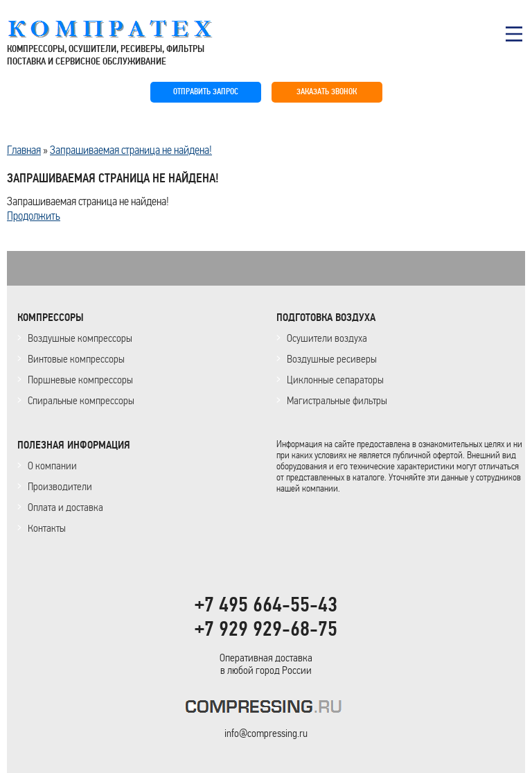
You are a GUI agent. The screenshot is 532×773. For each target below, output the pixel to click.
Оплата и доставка (65, 507)
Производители (60, 486)
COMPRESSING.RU (123, 29)
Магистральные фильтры (337, 400)
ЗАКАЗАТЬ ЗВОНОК (327, 92)
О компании (52, 466)
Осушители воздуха (327, 338)
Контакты (47, 528)
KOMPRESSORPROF (266, 709)
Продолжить (34, 216)
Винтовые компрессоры (76, 359)
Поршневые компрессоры (80, 380)
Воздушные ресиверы (332, 359)
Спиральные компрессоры (81, 400)
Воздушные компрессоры (80, 338)
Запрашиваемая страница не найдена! (131, 150)
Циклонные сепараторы (335, 380)
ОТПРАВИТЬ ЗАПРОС (206, 92)
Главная (24, 150)
